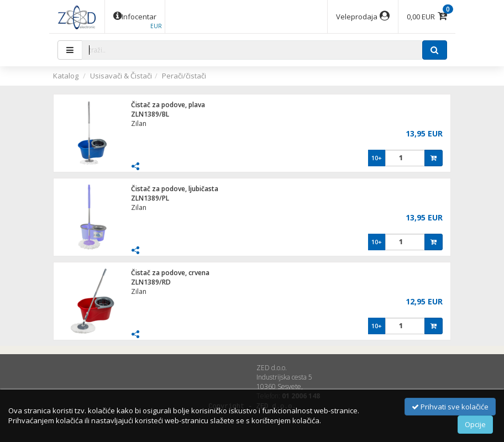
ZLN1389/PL (150, 198)
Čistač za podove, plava (168, 105)
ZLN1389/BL (150, 114)
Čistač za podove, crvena (170, 273)
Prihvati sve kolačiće (450, 407)
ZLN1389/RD (151, 282)
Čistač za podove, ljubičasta (175, 189)
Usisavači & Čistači (121, 76)
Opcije (475, 424)
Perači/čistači (184, 76)
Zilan (139, 123)
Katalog (66, 76)
